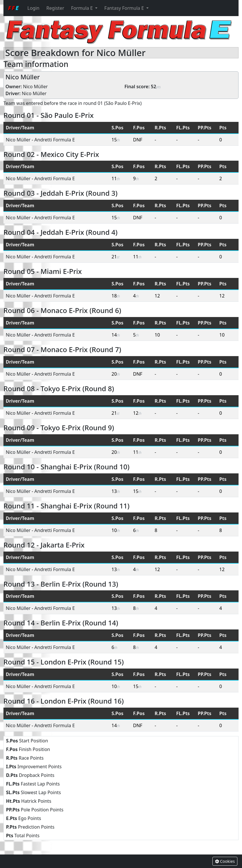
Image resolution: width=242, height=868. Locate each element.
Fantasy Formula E (125, 8)
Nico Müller (35, 87)
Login (33, 8)
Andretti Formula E (55, 140)
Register (55, 8)
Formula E (82, 8)
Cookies (225, 861)
